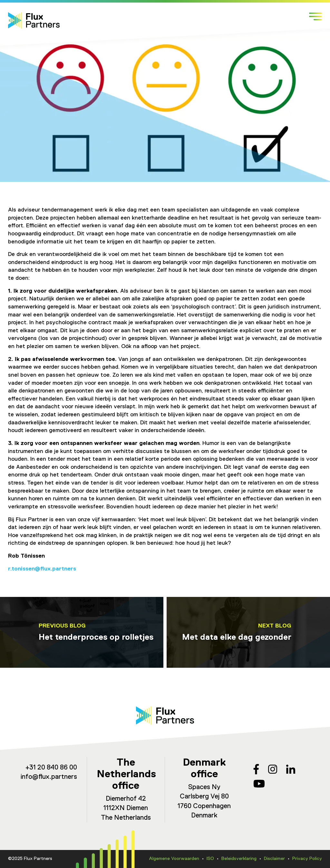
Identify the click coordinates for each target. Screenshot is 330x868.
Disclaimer (274, 859)
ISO (210, 859)
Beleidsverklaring (239, 859)
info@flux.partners (49, 777)
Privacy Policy (307, 859)
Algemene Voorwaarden (174, 859)
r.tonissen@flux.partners (42, 569)
